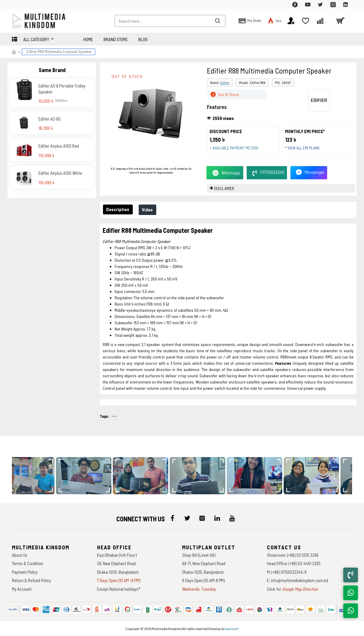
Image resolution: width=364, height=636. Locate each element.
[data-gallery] (36, 476)
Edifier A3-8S (50, 119)
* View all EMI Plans (304, 150)
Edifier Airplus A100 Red (59, 146)
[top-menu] (16, 4)
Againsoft (232, 629)
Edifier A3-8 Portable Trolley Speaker (62, 89)
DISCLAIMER (224, 192)
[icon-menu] (172, 518)
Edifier (225, 82)
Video (150, 214)
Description (119, 213)
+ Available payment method (236, 150)
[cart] (340, 21)
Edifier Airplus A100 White (60, 173)
